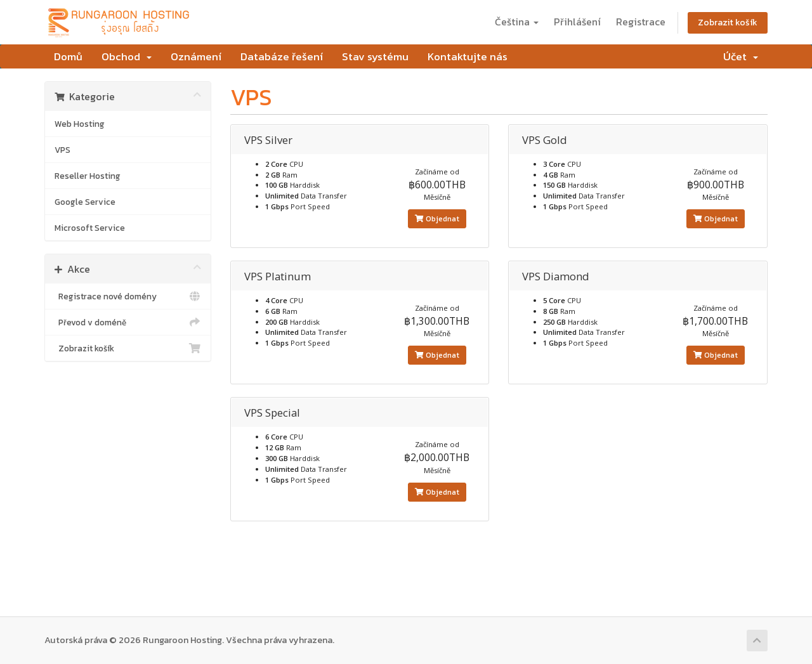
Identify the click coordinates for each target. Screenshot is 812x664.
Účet (741, 56)
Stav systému (375, 56)
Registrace (641, 22)
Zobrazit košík (728, 23)
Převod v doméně (128, 322)
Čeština (517, 22)
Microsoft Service (90, 228)
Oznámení (196, 56)
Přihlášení (577, 22)
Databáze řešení (282, 56)
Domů (68, 56)
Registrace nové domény (128, 296)
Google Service (85, 202)
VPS (62, 150)
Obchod (127, 56)
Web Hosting (80, 124)
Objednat (437, 219)
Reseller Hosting (88, 176)
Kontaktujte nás (468, 56)
